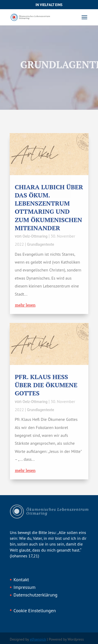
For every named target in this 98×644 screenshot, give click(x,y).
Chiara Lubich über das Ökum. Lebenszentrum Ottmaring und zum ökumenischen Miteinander (49, 207)
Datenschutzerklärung (36, 595)
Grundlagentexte (41, 244)
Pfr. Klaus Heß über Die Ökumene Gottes (46, 385)
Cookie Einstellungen (35, 611)
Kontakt (21, 580)
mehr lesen (25, 305)
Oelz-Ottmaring (35, 236)
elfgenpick (38, 639)
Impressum (25, 587)
